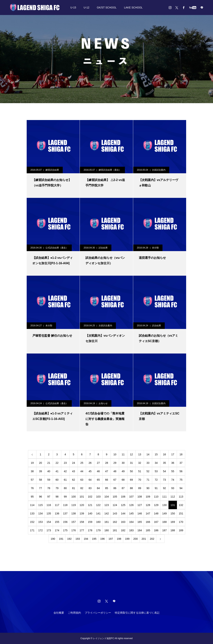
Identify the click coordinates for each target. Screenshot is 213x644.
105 (115, 497)
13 (140, 454)
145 (131, 513)
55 (173, 471)
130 (164, 505)
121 (90, 505)
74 (173, 480)
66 (107, 480)
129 (156, 505)
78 (49, 488)
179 (98, 530)
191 (61, 539)
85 (107, 488)
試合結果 (103, 248)
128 (148, 505)
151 (181, 513)
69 (131, 480)
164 (131, 522)
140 (90, 513)
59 (49, 480)
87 (123, 488)
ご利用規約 (74, 613)
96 (41, 497)
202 (152, 539)
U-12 (86, 8)
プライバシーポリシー (98, 613)
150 (173, 513)
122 (98, 505)
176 (74, 530)
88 (131, 488)
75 (181, 480)
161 (107, 522)
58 (41, 480)
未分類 (155, 248)
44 (82, 471)
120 (82, 505)
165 (140, 522)
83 (90, 488)
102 (90, 497)
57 (32, 480)
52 (148, 471)
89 (140, 488)
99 (65, 497)
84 (98, 488)
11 (123, 454)
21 (49, 463)
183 (131, 530)
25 (82, 463)
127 (140, 505)
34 (156, 463)
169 (173, 522)
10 (115, 454)
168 (164, 522)
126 (131, 505)
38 (32, 471)
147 (148, 513)
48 (115, 471)
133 (32, 513)
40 (49, 471)
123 (107, 505)
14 (148, 454)
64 (90, 480)
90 (148, 488)
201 (144, 539)
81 (74, 488)
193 (78, 539)
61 (65, 480)
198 (119, 539)
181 (115, 530)
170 (181, 522)
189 (181, 530)
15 (156, 454)
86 (115, 488)
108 (140, 497)
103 (98, 497)
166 (148, 522)
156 (65, 522)
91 (156, 488)
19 (32, 463)
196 (102, 539)
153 (40, 522)
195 (94, 539)
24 (74, 463)
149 (164, 513)
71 (148, 480)
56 (181, 471)
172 (40, 530)
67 (115, 480)
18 (181, 454)
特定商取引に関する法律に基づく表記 (137, 613)
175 (65, 530)
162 (115, 522)
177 (82, 530)
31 (131, 463)
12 (131, 454)
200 (136, 539)
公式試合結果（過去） (57, 248)
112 (173, 497)
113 (181, 497)
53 (156, 471)
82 (82, 488)
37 (181, 463)
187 (164, 530)
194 (86, 539)
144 (123, 513)
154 (49, 522)
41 (57, 471)
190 (53, 539)
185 (148, 530)
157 (74, 522)
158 (82, 522)
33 (148, 463)
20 (41, 463)
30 (123, 463)
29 (115, 463)
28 (107, 463)
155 (57, 522)
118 (65, 505)
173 (49, 530)
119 (74, 505)
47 (107, 471)
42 (65, 471)
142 (107, 513)
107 (131, 497)
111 (164, 497)
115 (40, 505)
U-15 (73, 8)
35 (165, 463)
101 (82, 497)
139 (82, 513)
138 (74, 513)
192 (69, 539)
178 (90, 530)
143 (115, 513)
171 (32, 530)
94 (181, 488)
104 (107, 497)
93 (173, 488)
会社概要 (59, 613)
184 (140, 530)
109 (148, 497)
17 (173, 454)
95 (32, 497)
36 (173, 463)
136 (57, 513)
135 (49, 513)
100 (74, 497)
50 (131, 471)
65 (98, 480)
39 (41, 471)
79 (57, 488)
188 (173, 530)
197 (111, 539)
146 (140, 513)
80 (65, 488)
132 (181, 505)
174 (57, 530)
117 (57, 505)
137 (65, 513)
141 (98, 513)
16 (165, 454)
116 (49, 505)
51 (140, 471)
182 (123, 530)
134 (40, 513)
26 (90, 463)
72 (156, 480)
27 (98, 463)
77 (41, 488)
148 (156, 513)
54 (165, 471)
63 (82, 480)
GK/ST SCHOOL (107, 8)
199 (127, 539)
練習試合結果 (52, 170)
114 (32, 505)
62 (74, 480)
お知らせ (103, 403)
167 (156, 522)
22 (57, 463)
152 (32, 522)
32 (140, 463)
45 (90, 471)
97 (49, 497)
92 (165, 488)
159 (90, 522)
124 (115, 505)
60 (57, 480)
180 (107, 530)
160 (98, 522)
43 (74, 471)
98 (57, 497)
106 (123, 497)
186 (156, 530)
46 (98, 471)
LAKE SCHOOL (133, 8)
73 (165, 480)
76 (32, 488)
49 (123, 471)
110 (156, 497)
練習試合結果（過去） (110, 170)
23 (65, 463)
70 (140, 480)
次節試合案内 (159, 170)
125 (123, 505)
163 (123, 522)
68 (123, 480)
